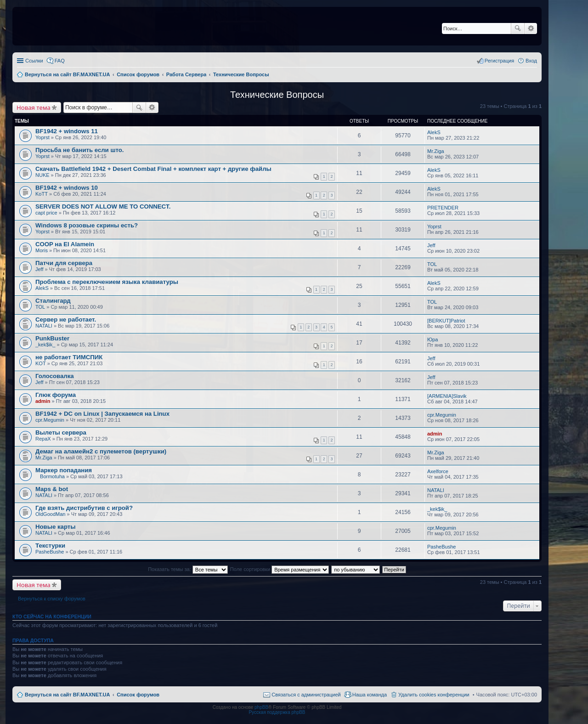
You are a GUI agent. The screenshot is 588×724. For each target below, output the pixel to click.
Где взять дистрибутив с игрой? (84, 508)
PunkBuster (52, 338)
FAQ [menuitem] (60, 61)
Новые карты (55, 527)
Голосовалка (55, 376)
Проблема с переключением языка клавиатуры (107, 282)
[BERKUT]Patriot (446, 321)
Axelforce (438, 471)
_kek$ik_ (45, 345)
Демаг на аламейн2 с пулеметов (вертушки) (101, 451)
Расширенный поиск (531, 28)
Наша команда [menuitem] (370, 695)
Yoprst (42, 137)
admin (43, 401)
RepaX (43, 439)
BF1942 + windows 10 (67, 188)
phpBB (261, 707)
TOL (432, 264)
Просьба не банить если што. (79, 150)
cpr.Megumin (50, 420)
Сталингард (53, 301)
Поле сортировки (280, 569)
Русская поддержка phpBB (277, 712)
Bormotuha (52, 476)
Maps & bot (52, 489)
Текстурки (50, 546)
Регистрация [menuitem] (499, 61)
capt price (46, 213)
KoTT (42, 194)
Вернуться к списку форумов (52, 599)
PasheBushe (50, 552)
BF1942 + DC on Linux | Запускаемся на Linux (102, 414)
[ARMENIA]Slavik (447, 396)
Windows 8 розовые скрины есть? (87, 225)
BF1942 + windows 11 (67, 131)
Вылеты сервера (61, 433)
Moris (42, 250)
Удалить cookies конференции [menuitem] (434, 695)
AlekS (434, 132)
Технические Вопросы (277, 95)
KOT (41, 363)
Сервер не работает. (66, 320)
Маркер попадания (64, 470)
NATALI (44, 326)
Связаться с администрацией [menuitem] (306, 695)
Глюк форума (56, 395)
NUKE (42, 175)
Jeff (431, 245)
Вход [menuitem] (531, 61)
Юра (433, 339)
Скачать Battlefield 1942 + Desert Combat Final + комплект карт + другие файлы (153, 169)
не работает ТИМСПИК (69, 357)
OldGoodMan (50, 514)
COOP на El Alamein (65, 244)
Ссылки (34, 61)
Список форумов (138, 695)
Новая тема (34, 107)
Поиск (518, 28)
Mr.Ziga (436, 151)
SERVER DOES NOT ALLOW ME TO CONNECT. (103, 206)
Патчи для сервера (64, 263)
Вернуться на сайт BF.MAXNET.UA (67, 695)
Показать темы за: (188, 569)
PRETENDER (443, 208)
